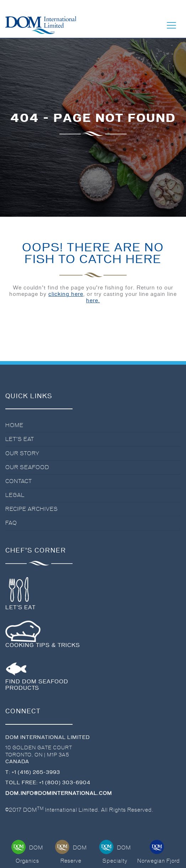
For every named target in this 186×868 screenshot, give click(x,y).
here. (93, 301)
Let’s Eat (20, 439)
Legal (15, 495)
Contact (19, 481)
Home (14, 425)
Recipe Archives (32, 509)
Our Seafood (27, 467)
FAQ (11, 523)
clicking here (66, 294)
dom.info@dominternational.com (59, 793)
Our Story (22, 453)
